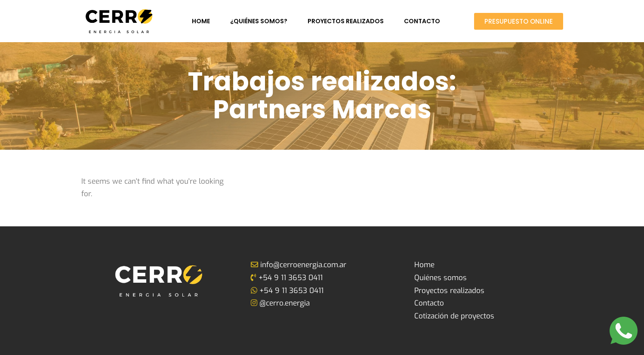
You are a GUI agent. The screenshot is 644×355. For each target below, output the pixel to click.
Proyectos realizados (346, 21)
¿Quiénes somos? (259, 21)
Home (201, 21)
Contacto (422, 21)
